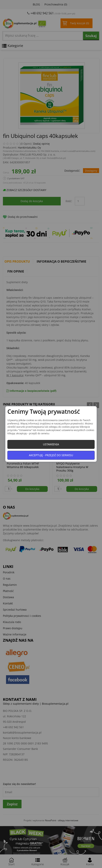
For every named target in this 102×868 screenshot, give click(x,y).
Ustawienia (51, 444)
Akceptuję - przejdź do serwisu (51, 455)
